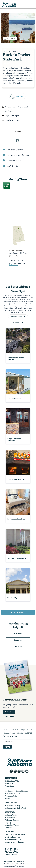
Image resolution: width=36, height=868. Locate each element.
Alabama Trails (11, 815)
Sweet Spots (10, 786)
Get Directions (10, 112)
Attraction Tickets (12, 825)
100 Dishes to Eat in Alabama (16, 791)
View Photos (11, 39)
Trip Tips (8, 823)
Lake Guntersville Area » (18, 253)
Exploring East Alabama (14, 842)
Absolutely (18, 633)
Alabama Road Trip (12, 806)
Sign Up (7, 747)
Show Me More (18, 613)
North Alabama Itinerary (15, 835)
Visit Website (8, 63)
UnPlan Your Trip (12, 781)
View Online (9, 717)
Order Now (9, 712)
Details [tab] (18, 132)
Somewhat (18, 640)
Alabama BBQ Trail (13, 793)
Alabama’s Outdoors (13, 840)
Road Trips (9, 783)
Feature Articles (11, 796)
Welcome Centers (12, 820)
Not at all (18, 647)
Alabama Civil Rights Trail (15, 808)
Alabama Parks (11, 818)
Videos (7, 798)
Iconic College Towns (13, 837)
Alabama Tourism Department (14, 861)
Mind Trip (9, 788)
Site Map (8, 828)
